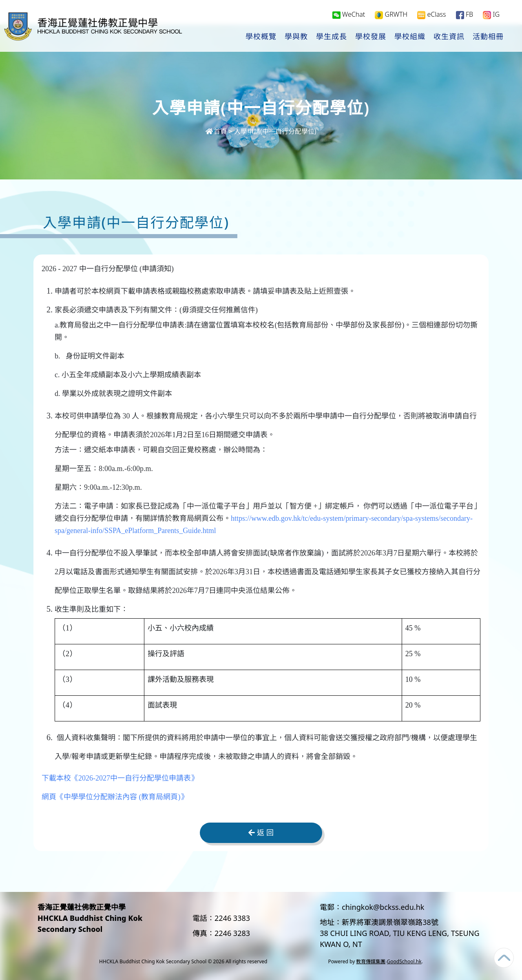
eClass (431, 15)
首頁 (216, 131)
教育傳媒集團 (371, 961)
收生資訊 (449, 37)
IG (491, 15)
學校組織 (410, 37)
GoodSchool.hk (404, 961)
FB (464, 15)
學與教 (296, 37)
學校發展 (371, 37)
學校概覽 (261, 37)
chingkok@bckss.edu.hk (383, 907)
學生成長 (332, 37)
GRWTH (391, 15)
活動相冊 (488, 37)
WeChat (349, 15)
